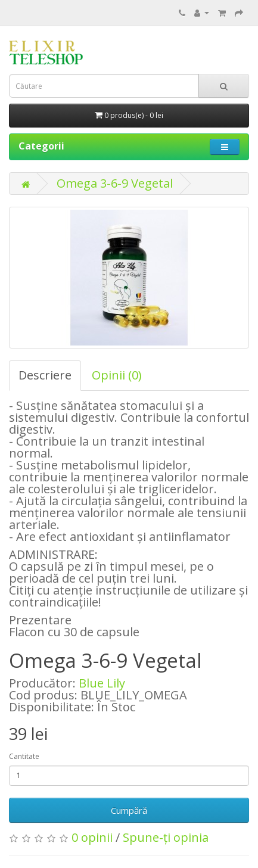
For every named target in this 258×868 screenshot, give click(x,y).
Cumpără (129, 810)
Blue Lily (102, 683)
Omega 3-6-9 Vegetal (115, 183)
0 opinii (92, 837)
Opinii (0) (117, 375)
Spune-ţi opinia (166, 837)
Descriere (45, 375)
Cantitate (24, 756)
